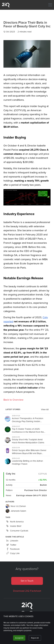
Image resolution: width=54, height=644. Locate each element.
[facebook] (13, 549)
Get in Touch (27, 581)
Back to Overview (13, 400)
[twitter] (11, 545)
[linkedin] (12, 541)
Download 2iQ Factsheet (27, 591)
